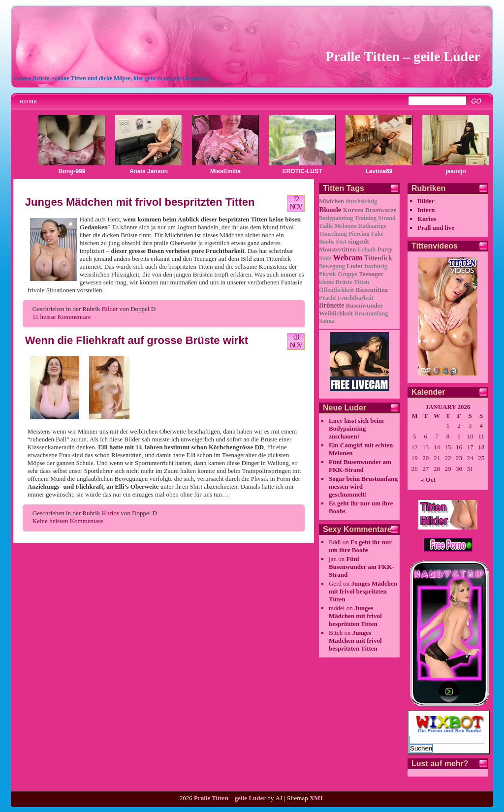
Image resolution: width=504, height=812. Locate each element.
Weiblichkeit (336, 313)
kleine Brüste (336, 282)
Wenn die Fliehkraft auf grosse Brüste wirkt (137, 340)
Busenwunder (364, 306)
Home (29, 102)
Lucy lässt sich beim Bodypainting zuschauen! (356, 428)
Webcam (348, 258)
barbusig (376, 266)
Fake (377, 234)
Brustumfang (371, 313)
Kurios (110, 513)
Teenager (371, 274)
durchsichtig (361, 201)
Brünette (331, 305)
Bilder (110, 309)
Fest (341, 242)
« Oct (428, 480)
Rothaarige (372, 226)
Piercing (359, 234)
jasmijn (456, 171)
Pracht (328, 298)
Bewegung (332, 266)
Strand (387, 218)
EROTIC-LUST (302, 171)
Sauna (327, 321)
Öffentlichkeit (336, 290)
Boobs (327, 242)
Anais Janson (149, 171)
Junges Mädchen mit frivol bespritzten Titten (140, 202)
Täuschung (333, 234)
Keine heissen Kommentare (68, 521)
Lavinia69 (379, 171)
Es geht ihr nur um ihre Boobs (360, 546)
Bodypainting (336, 218)
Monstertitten (337, 250)
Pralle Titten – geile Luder (403, 56)
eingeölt (359, 242)
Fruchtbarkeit (356, 298)
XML (317, 798)
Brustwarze (381, 210)
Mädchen (331, 201)
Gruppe (347, 274)
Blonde (330, 209)
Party (385, 250)
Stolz (325, 258)
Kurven (353, 210)
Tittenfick (378, 258)
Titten (362, 282)
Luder (355, 266)
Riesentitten (372, 290)
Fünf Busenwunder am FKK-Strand (360, 466)
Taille (326, 226)
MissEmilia (225, 171)
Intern (426, 210)
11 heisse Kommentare (62, 317)
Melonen (345, 226)
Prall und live (436, 228)
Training (366, 218)
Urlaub (367, 250)
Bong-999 (72, 171)
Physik (328, 274)
